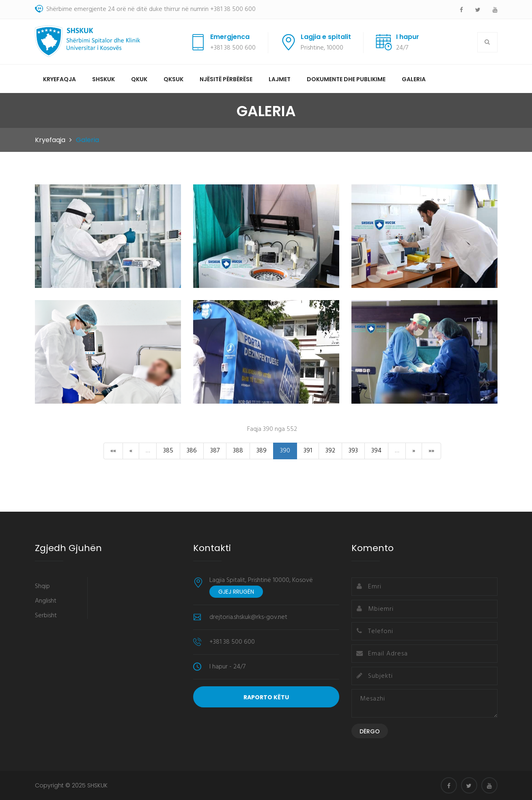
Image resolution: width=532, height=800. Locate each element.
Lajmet (280, 79)
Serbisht (46, 616)
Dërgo (370, 731)
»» (431, 451)
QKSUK (173, 79)
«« (113, 451)
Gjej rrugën (236, 592)
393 (353, 451)
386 (192, 451)
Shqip (42, 586)
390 (285, 451)
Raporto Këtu (266, 697)
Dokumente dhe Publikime (346, 79)
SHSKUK (103, 79)
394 (376, 451)
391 (308, 451)
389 (262, 451)
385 (168, 451)
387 (215, 451)
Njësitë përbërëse (226, 79)
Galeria (414, 79)
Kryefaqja (59, 79)
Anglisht (46, 601)
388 (238, 451)
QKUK (139, 79)
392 (330, 451)
